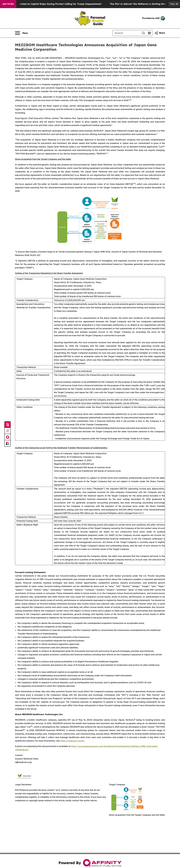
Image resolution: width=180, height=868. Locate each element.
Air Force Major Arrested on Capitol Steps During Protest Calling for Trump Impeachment (53, 4)
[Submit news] (7, 425)
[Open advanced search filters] (149, 33)
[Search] (126, 33)
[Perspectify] (7, 431)
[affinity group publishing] (7, 437)
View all (174, 4)
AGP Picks (8, 4)
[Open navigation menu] (21, 33)
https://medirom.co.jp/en (72, 741)
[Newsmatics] (7, 443)
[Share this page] (160, 33)
